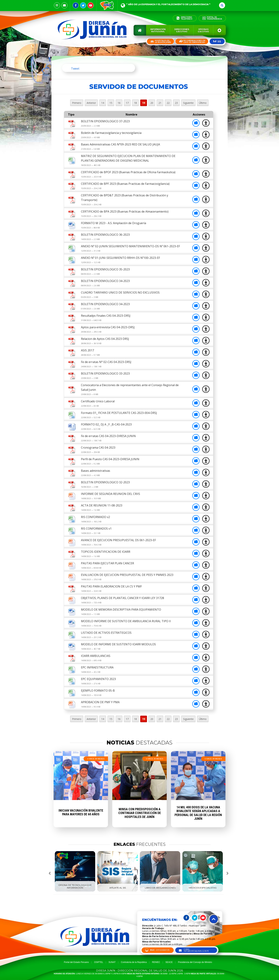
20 (152, 103)
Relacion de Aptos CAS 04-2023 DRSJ (105, 339)
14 (103, 103)
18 (135, 103)
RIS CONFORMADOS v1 (96, 529)
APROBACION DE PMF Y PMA (100, 702)
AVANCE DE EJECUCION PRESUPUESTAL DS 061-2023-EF (118, 540)
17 (127, 103)
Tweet (75, 69)
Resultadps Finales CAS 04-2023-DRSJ (106, 316)
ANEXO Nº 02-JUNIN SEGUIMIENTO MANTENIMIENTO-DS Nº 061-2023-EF (130, 246)
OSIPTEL (99, 962)
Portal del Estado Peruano (76, 962)
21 (160, 103)
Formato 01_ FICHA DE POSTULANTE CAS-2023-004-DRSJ (119, 413)
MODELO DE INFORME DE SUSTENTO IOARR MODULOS (118, 644)
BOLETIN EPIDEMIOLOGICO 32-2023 (105, 482)
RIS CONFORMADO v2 (95, 517)
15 (111, 103)
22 (168, 103)
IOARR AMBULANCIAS (96, 656)
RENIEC (156, 962)
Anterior (91, 103)
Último (203, 103)
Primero (77, 103)
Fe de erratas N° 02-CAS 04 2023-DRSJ (106, 362)
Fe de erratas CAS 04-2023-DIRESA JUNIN (108, 436)
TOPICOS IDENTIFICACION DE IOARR (106, 552)
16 (119, 103)
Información (158, 30)
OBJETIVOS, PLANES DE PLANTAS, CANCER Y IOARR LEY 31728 (123, 598)
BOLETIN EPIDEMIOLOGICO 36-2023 (105, 235)
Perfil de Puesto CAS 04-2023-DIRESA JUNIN (110, 459)
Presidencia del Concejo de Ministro (195, 962)
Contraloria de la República (134, 962)
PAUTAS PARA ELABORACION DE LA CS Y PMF (111, 586)
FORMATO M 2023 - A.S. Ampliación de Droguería (114, 223)
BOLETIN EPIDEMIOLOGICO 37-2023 (105, 121)
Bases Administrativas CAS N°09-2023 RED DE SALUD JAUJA (120, 144)
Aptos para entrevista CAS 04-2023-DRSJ (108, 327)
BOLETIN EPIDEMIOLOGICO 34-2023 (105, 281)
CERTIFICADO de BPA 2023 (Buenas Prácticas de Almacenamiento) (125, 211)
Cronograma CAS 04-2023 (98, 448)
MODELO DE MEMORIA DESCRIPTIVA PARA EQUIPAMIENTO (121, 610)
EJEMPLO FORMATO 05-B (98, 691)
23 (176, 103)
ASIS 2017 (87, 350)
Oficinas (203, 30)
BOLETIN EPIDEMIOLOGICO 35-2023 (105, 269)
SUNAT (112, 962)
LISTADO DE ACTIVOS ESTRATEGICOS (106, 633)
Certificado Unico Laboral (98, 401)
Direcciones (182, 30)
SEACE (169, 962)
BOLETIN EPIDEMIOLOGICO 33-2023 (105, 373)
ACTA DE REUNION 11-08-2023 (102, 505)
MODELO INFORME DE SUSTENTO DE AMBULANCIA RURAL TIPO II (126, 621)
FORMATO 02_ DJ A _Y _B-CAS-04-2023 (106, 424)
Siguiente (188, 103)
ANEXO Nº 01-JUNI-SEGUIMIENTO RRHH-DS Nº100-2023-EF (120, 258)
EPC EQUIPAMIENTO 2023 (98, 679)
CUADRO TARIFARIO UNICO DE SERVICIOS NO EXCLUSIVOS (120, 292)
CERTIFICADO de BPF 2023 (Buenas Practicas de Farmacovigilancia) (125, 184)
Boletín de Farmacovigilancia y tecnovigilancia (111, 133)
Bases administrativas (96, 471)
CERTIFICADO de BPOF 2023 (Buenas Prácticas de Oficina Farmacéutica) (128, 172)
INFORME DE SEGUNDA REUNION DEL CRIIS (110, 494)
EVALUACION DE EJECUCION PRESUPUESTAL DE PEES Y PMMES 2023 (127, 575)
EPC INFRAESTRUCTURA (97, 667)
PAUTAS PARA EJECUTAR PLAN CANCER (107, 563)
